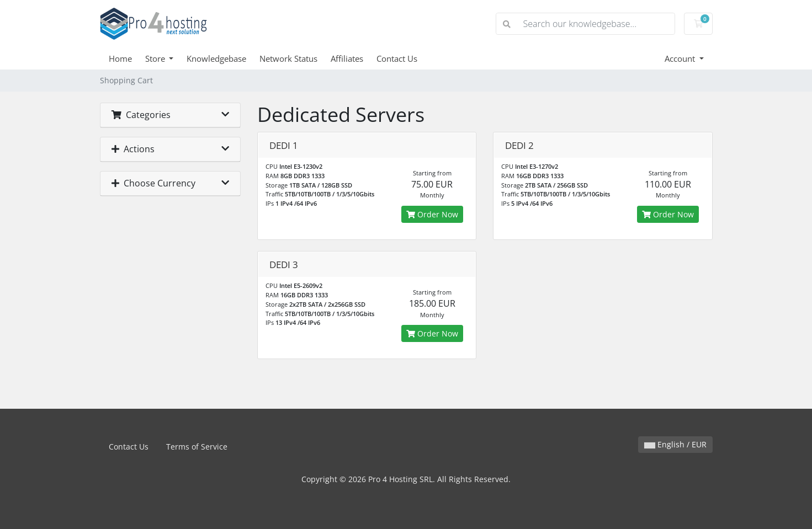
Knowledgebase (216, 58)
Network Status (288, 58)
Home (120, 58)
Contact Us (397, 58)
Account (681, 58)
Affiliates (347, 58)
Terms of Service (197, 447)
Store (156, 58)
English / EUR (675, 444)
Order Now (432, 214)
